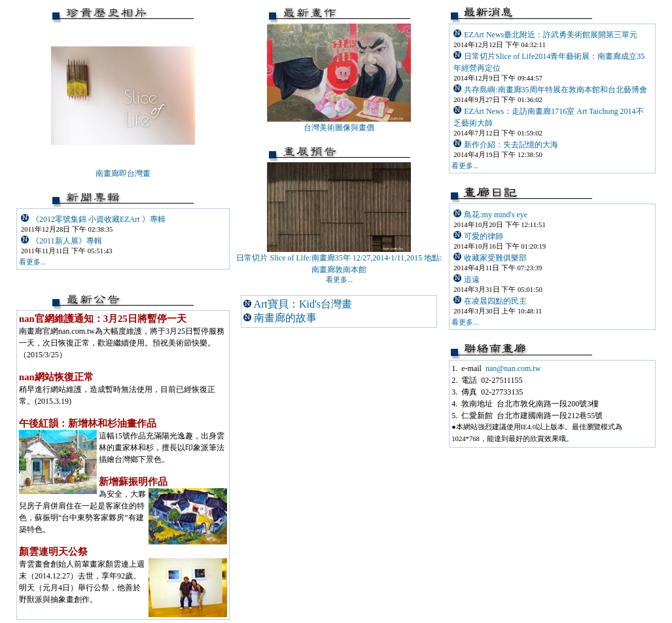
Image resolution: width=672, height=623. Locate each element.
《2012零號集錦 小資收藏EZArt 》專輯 (98, 219)
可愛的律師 (484, 236)
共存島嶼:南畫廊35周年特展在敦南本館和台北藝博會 (555, 90)
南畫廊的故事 (285, 318)
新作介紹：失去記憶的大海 (511, 145)
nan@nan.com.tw (513, 368)
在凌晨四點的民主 (495, 301)
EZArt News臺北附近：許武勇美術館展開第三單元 (551, 35)
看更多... (465, 166)
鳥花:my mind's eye (496, 215)
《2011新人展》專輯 (67, 241)
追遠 (472, 279)
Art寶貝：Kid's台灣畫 (303, 304)
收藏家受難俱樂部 (495, 258)
